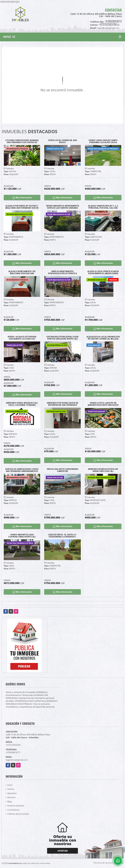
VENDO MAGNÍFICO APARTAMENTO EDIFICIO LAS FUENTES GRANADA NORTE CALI (63, 207)
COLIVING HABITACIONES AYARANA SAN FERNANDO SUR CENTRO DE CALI (22, 141)
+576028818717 (113, 21)
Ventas (11, 789)
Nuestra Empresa (16, 806)
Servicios (11, 797)
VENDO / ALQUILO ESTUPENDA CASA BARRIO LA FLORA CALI (22, 338)
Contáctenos (13, 810)
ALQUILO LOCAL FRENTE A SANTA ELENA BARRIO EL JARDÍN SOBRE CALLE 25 (103, 272)
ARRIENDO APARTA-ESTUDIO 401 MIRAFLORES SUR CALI (103, 470)
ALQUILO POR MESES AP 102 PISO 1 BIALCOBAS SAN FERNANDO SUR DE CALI (22, 207)
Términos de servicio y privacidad (108, 863)
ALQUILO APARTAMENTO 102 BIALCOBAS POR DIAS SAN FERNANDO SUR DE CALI (22, 272)
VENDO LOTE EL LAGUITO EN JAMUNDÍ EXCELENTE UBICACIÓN (103, 404)
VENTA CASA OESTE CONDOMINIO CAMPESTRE (62, 470)
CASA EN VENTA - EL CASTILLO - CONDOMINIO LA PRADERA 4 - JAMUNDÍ (62, 536)
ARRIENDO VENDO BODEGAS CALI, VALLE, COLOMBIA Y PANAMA (22, 404)
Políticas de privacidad (18, 814)
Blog (9, 801)
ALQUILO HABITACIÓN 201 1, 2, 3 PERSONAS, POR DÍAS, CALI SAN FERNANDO (103, 207)
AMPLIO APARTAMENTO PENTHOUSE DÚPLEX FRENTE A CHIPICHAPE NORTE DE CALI (62, 272)
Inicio (10, 785)
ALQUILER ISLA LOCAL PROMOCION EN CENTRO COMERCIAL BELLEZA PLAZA (103, 338)
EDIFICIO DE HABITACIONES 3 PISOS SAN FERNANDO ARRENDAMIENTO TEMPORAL (22, 470)
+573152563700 (108, 24)
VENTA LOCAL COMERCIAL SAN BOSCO (62, 141)
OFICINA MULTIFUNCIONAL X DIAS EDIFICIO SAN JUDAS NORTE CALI (62, 338)
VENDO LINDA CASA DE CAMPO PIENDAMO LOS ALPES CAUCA (103, 141)
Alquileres (12, 793)
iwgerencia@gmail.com (17, 760)
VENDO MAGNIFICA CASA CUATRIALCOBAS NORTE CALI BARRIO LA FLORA (22, 536)
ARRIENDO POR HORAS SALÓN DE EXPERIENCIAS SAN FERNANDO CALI (62, 404)
